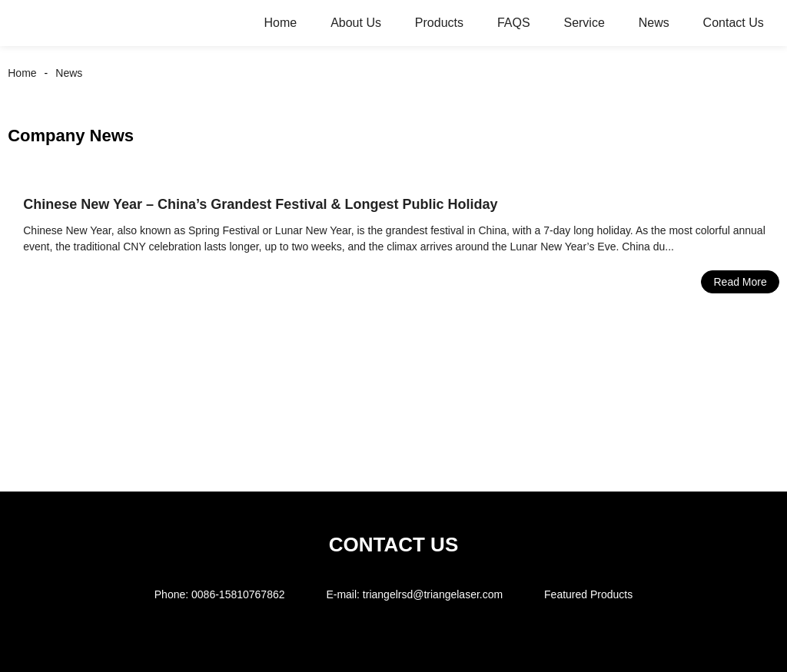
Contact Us (734, 23)
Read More (740, 282)
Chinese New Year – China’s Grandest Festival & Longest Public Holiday (260, 204)
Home (281, 23)
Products (439, 23)
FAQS (514, 23)
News (654, 23)
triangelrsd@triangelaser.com (433, 594)
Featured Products (588, 594)
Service (584, 23)
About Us (356, 23)
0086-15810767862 (238, 594)
